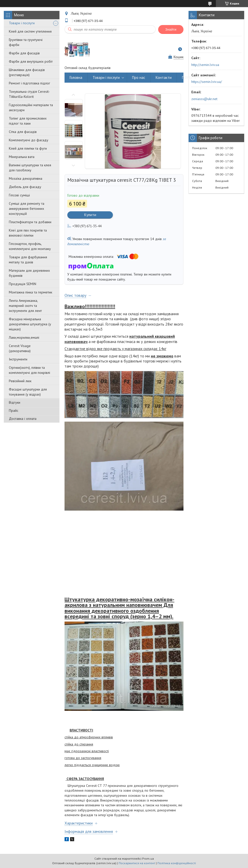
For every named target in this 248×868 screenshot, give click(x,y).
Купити (90, 215)
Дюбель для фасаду (25, 187)
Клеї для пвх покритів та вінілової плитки (28, 233)
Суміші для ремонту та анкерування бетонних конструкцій (27, 209)
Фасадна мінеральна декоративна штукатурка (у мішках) (30, 324)
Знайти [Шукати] (171, 29)
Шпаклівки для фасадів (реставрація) (27, 72)
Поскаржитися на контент (137, 863)
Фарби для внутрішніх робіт (31, 61)
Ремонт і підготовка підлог (29, 83)
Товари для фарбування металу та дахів (28, 260)
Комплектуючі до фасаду (29, 140)
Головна (76, 77)
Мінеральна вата (22, 157)
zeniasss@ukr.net (204, 99)
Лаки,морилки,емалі (24, 337)
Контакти (164, 77)
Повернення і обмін (198, 77)
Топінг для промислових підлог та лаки (28, 121)
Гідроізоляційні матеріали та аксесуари (31, 107)
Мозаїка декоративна (26, 178)
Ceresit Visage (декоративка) (20, 348)
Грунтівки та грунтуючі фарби (26, 42)
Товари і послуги (22, 23)
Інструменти (18, 359)
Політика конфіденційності (177, 863)
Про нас (139, 77)
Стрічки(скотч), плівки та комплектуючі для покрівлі (29, 370)
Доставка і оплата (23, 419)
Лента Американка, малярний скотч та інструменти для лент (25, 306)
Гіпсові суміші (19, 195)
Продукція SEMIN (23, 284)
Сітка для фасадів (23, 132)
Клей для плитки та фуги (28, 148)
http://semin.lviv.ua (205, 65)
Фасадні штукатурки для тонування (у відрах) (28, 392)
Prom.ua (148, 859)
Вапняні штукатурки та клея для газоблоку (30, 168)
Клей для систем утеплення (30, 31)
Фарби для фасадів (24, 53)
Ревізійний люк (20, 381)
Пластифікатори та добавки (30, 222)
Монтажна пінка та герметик (30, 292)
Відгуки (15, 402)
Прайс (14, 410)
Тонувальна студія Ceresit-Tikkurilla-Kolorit (29, 94)
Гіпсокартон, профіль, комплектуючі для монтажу (30, 246)
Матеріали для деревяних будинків (29, 273)
